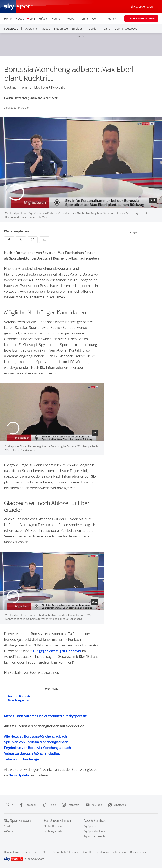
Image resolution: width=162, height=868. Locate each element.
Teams (106, 29)
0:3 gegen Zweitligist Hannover (57, 651)
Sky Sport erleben (142, 7)
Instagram (70, 805)
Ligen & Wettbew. (126, 29)
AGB (45, 852)
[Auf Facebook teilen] (9, 240)
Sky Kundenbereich (94, 836)
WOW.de (9, 831)
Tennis (84, 19)
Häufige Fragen (13, 852)
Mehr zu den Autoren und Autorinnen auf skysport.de (45, 716)
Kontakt (87, 852)
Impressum (32, 852)
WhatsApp (116, 805)
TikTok (48, 805)
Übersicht (31, 29)
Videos (20, 19)
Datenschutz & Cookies (65, 852)
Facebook (27, 805)
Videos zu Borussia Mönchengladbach (33, 753)
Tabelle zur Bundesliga (21, 759)
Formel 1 (57, 19)
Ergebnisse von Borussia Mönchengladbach (37, 748)
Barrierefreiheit (138, 852)
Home (8, 19)
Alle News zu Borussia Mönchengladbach (35, 736)
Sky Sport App (91, 826)
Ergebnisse (61, 29)
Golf (95, 19)
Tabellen (93, 29)
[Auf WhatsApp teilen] (33, 240)
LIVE (32, 19)
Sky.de (8, 826)
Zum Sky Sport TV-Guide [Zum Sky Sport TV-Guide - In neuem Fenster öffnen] (141, 19)
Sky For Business (53, 826)
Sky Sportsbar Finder (95, 831)
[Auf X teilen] (21, 240)
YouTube (93, 805)
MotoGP (71, 19)
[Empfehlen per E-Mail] (44, 240)
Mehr (113, 19)
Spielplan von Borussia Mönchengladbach (36, 742)
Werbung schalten (54, 831)
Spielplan (78, 29)
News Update (19, 775)
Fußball (43, 19)
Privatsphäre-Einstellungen (111, 852)
